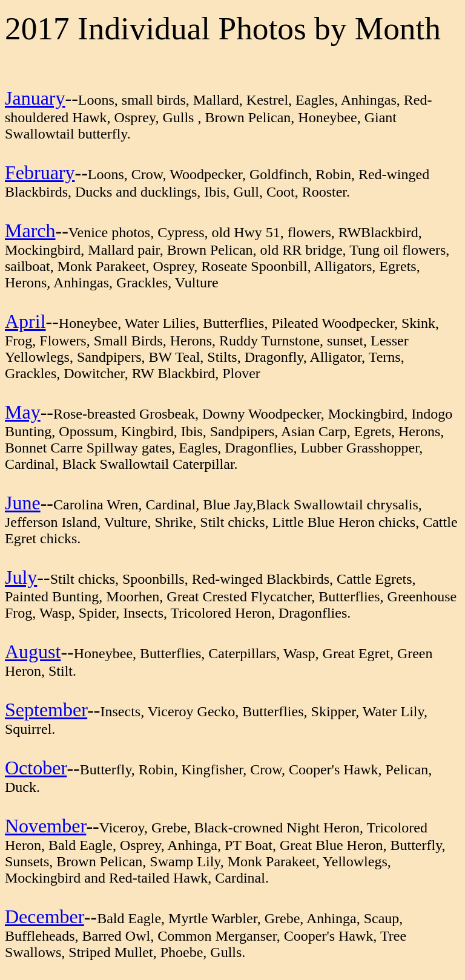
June (23, 503)
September (46, 710)
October (36, 768)
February (40, 172)
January (35, 98)
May (23, 412)
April (25, 321)
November (45, 826)
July (21, 577)
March (30, 230)
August (33, 652)
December (45, 916)
